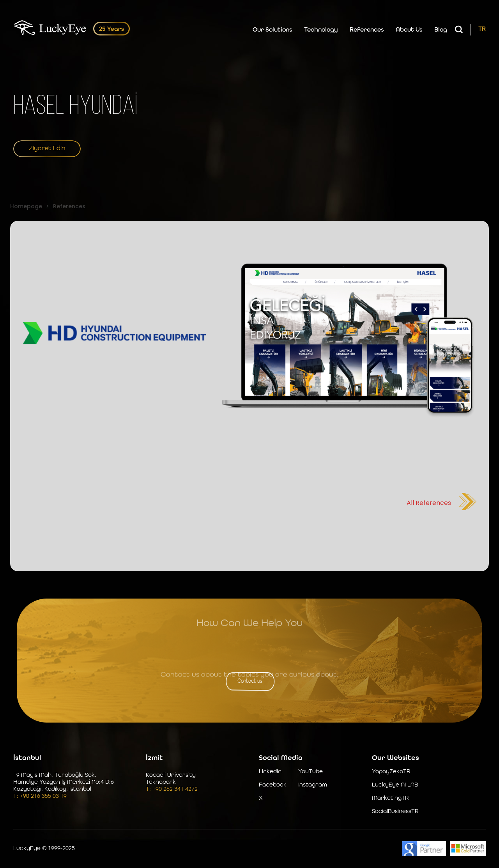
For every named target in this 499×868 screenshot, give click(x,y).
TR (482, 29)
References (367, 30)
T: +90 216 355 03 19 (40, 796)
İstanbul (27, 758)
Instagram (313, 785)
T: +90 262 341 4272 (172, 789)
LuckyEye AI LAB (395, 785)
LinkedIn (270, 772)
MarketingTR (390, 798)
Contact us (250, 681)
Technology (321, 30)
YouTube (311, 772)
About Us (409, 30)
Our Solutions (273, 30)
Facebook (273, 785)
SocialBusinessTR (395, 812)
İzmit (154, 758)
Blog (441, 30)
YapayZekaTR (391, 772)
